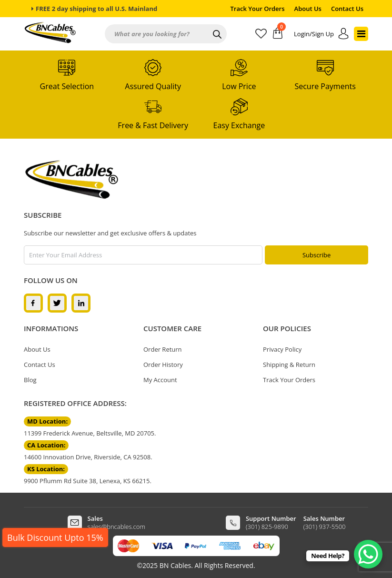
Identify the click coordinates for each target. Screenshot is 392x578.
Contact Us (347, 9)
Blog (30, 380)
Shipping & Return (289, 365)
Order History (163, 365)
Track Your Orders (258, 9)
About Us (308, 9)
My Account (160, 380)
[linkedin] (81, 303)
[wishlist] (264, 35)
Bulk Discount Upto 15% (55, 537)
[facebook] (33, 303)
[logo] (71, 180)
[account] (322, 34)
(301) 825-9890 (267, 527)
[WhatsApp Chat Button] (368, 554)
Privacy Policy (282, 349)
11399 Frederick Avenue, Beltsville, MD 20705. (90, 433)
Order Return (163, 349)
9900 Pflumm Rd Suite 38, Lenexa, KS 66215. (88, 481)
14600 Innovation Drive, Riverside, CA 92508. (88, 457)
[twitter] (57, 303)
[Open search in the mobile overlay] (166, 34)
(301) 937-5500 (325, 527)
